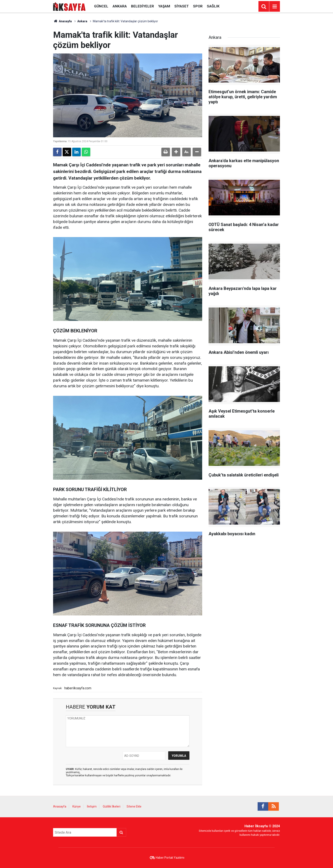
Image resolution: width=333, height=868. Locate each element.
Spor (198, 6)
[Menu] (275, 7)
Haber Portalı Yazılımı (170, 858)
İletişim (92, 806)
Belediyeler (143, 6)
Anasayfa (62, 21)
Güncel (101, 6)
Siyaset (182, 6)
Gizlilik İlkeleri (112, 806)
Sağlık (213, 6)
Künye (77, 806)
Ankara (120, 6)
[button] (176, 152)
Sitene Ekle (134, 806)
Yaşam (164, 6)
